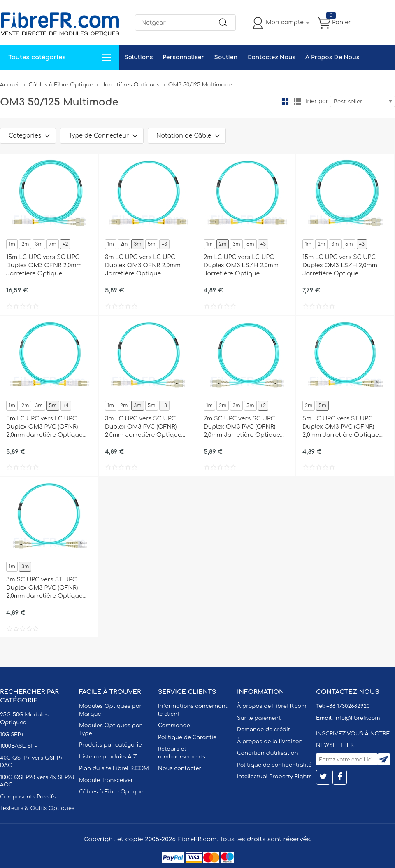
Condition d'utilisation (267, 753)
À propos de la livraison (270, 742)
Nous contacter (180, 768)
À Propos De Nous (332, 57)
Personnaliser (183, 57)
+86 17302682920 (348, 706)
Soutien (226, 57)
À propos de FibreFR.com (272, 706)
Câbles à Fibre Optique (61, 85)
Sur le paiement (259, 718)
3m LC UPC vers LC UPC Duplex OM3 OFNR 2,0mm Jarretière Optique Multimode (143, 266)
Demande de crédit (264, 730)
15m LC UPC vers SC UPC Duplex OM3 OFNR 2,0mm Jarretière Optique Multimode (44, 266)
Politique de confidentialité (274, 765)
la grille (285, 101)
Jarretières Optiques (130, 85)
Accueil (10, 85)
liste (297, 101)
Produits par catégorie (110, 745)
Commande (174, 726)
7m (53, 244)
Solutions (138, 57)
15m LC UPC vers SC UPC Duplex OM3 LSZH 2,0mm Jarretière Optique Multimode (340, 266)
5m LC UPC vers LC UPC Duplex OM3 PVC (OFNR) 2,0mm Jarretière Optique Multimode (44, 427)
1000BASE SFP (19, 746)
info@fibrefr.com (357, 718)
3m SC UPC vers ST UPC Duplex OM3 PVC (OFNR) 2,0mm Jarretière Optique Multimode (44, 588)
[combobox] (362, 101)
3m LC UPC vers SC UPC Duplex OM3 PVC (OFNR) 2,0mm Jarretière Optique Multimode (143, 427)
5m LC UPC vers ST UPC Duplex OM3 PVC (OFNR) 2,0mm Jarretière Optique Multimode (341, 427)
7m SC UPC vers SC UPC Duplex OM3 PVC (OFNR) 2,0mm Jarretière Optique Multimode (242, 427)
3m (39, 244)
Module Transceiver (106, 780)
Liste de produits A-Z (108, 757)
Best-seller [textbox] (348, 102)
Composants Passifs (28, 797)
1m (12, 244)
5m (152, 244)
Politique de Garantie (187, 737)
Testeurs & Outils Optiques (37, 808)
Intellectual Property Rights (274, 777)
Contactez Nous (271, 57)
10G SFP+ (12, 735)
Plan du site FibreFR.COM (114, 768)
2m (25, 244)
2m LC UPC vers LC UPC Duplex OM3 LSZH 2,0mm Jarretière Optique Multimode (241, 266)
